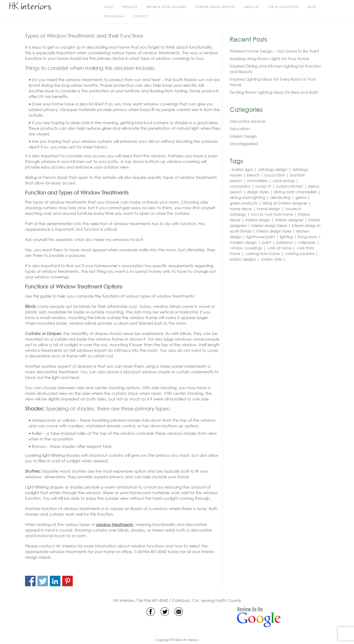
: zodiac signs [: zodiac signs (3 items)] (241, 169)
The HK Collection (283, 7)
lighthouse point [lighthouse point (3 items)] (261, 237)
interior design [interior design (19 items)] (258, 220)
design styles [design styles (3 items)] (258, 192)
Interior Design (243, 136)
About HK (252, 7)
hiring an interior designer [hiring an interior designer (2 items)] (285, 203)
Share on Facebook (30, 581)
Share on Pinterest (68, 581)
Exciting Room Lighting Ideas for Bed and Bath (274, 92)
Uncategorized (244, 144)
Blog (312, 7)
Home (108, 7)
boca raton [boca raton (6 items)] (275, 175)
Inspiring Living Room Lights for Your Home (269, 59)
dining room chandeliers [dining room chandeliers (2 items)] (295, 192)
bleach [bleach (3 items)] (253, 175)
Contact (141, 16)
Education (240, 129)
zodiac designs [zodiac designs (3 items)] (243, 259)
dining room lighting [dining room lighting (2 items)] (248, 197)
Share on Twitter (43, 581)
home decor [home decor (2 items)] (241, 209)
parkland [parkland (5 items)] (284, 242)
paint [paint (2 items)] (266, 242)
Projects (130, 7)
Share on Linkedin (55, 581)
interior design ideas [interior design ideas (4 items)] (269, 225)
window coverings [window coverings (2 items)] (246, 248)
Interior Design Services (215, 7)
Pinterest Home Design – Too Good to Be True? (274, 51)
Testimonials (114, 16)
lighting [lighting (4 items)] (286, 237)
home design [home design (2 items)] (269, 209)
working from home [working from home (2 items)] (263, 254)
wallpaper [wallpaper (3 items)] (307, 242)
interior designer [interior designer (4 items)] (289, 220)
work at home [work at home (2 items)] (279, 248)
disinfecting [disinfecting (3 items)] (280, 197)
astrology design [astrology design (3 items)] (273, 169)
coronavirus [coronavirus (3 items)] (240, 186)
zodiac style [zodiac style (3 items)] (272, 259)
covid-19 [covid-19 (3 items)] (263, 186)
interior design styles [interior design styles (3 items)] (274, 231)
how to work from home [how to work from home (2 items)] (272, 214)
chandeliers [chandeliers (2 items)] (257, 181)
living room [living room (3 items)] (308, 237)
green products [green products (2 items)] (244, 203)
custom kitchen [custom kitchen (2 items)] (289, 186)
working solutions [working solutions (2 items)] (300, 254)
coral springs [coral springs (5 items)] (284, 181)
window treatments (115, 524)
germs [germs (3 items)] (301, 197)
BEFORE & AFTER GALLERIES (166, 7)
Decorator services (248, 121)
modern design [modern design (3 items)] (243, 242)
